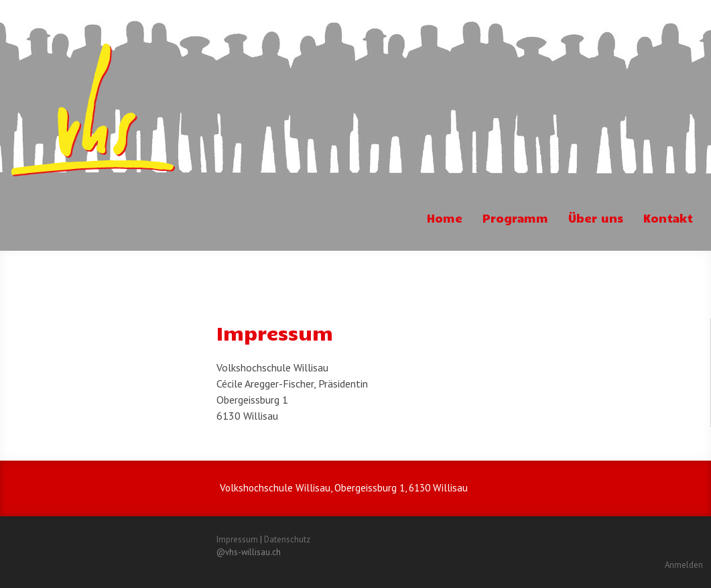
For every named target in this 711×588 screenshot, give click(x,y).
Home (445, 218)
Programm (515, 218)
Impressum (237, 539)
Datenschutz (287, 539)
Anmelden (684, 565)
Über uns (596, 218)
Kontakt (668, 218)
